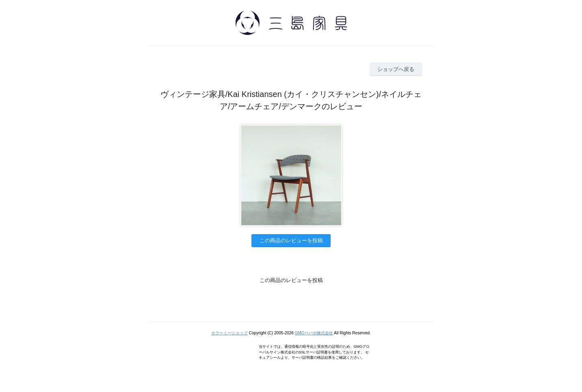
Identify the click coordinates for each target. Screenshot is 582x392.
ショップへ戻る (396, 69)
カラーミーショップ (229, 333)
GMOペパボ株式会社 (314, 333)
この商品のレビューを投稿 (291, 240)
